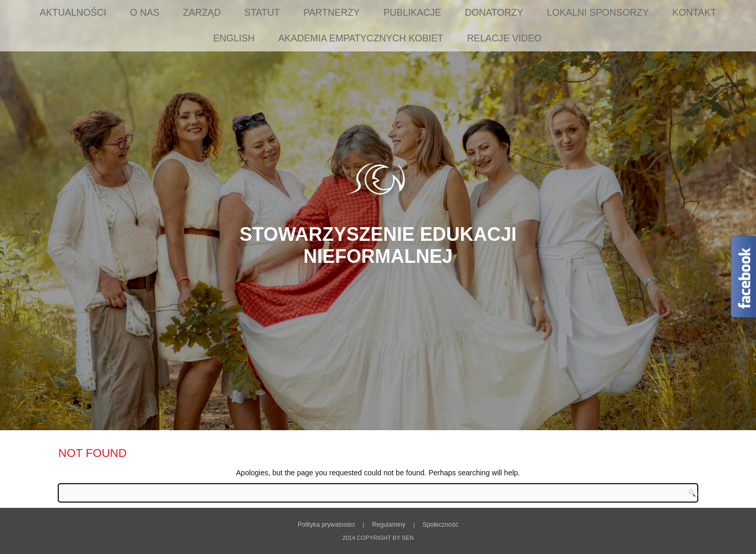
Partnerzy (332, 13)
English (234, 38)
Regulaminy (389, 525)
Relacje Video (504, 38)
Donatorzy (494, 13)
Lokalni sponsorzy (598, 13)
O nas (145, 13)
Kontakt (695, 13)
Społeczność (440, 525)
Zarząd (202, 13)
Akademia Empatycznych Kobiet (361, 38)
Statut (262, 13)
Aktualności (73, 13)
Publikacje (412, 13)
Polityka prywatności (326, 525)
